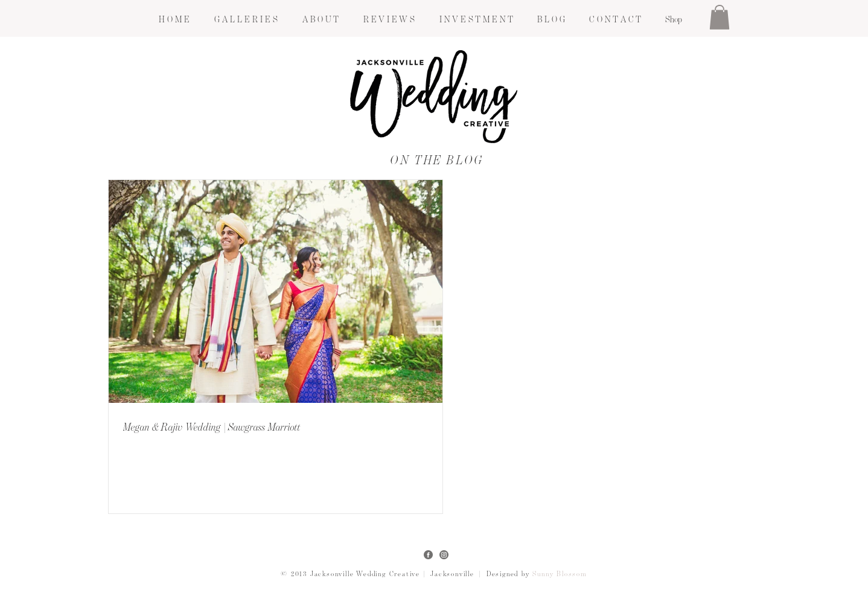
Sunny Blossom (560, 574)
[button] (246, 20)
